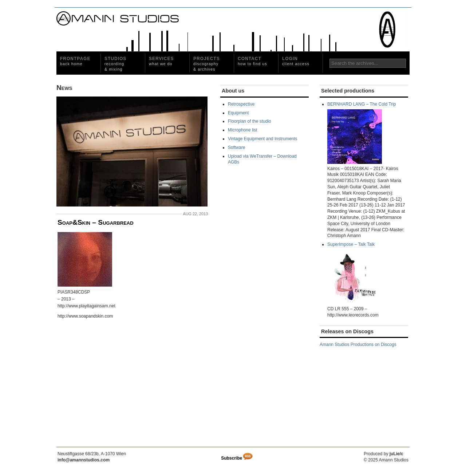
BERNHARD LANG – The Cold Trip (362, 133)
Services (161, 61)
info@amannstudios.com (84, 460)
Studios (115, 64)
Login (296, 61)
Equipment (238, 113)
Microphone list (243, 130)
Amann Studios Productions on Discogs (358, 345)
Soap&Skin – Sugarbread (96, 222)
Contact (252, 61)
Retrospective (241, 104)
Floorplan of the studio (250, 121)
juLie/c (396, 454)
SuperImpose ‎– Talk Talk (355, 273)
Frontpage (75, 61)
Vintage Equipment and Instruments (263, 139)
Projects (207, 64)
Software (236, 147)
